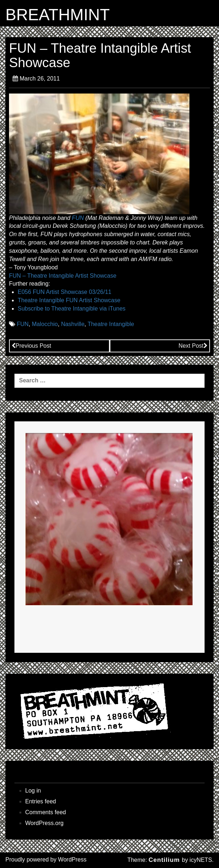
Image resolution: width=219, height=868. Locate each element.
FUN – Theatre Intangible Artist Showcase (63, 276)
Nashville (73, 324)
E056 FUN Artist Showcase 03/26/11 (65, 292)
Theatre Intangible (111, 324)
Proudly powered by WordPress (46, 860)
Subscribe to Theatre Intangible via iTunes (72, 309)
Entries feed (41, 801)
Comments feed (46, 812)
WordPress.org (44, 823)
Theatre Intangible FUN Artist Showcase (69, 300)
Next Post (193, 346)
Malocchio (45, 324)
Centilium (164, 860)
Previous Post (31, 346)
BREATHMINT (58, 15)
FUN (78, 218)
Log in (33, 791)
